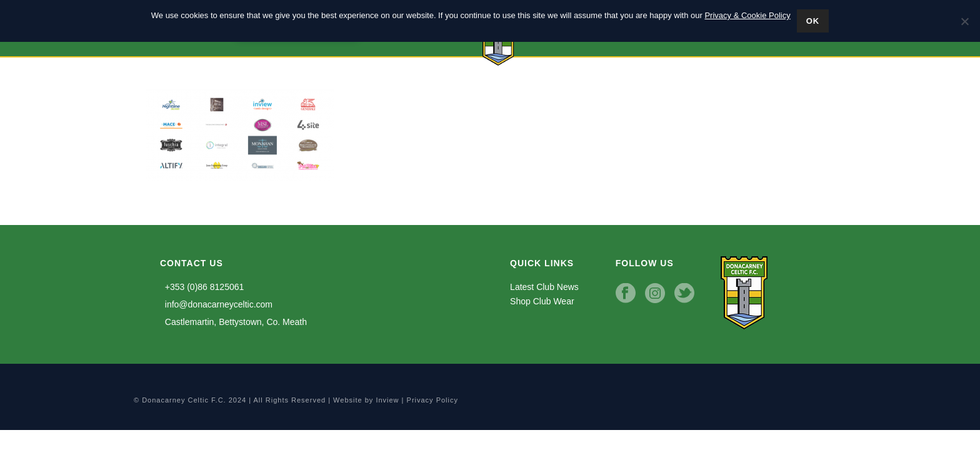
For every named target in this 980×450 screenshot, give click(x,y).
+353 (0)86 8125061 (202, 287)
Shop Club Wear (542, 301)
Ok (813, 21)
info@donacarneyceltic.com (216, 304)
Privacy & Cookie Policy (747, 15)
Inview (387, 400)
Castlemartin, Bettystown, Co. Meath (233, 322)
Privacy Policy (432, 400)
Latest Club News (544, 287)
